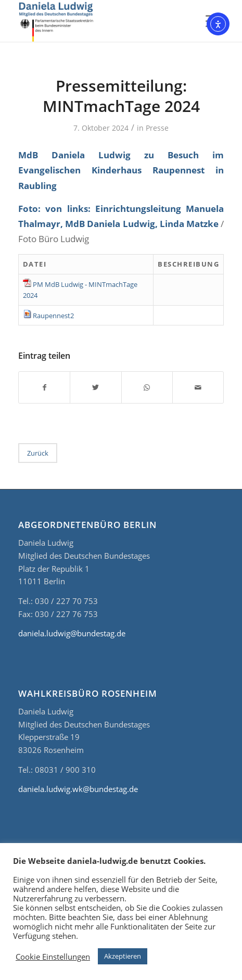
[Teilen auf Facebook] (44, 387)
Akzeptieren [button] (123, 956)
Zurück (38, 453)
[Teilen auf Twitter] (95, 387)
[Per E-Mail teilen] (198, 387)
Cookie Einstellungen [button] (53, 957)
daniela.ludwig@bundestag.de (72, 633)
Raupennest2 (53, 316)
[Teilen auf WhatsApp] (147, 387)
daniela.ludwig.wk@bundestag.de (78, 789)
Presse (157, 128)
